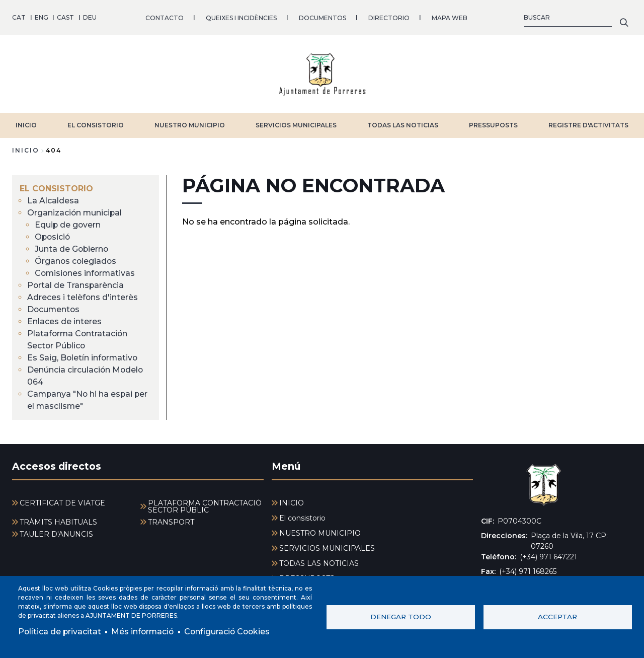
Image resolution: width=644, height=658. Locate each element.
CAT (19, 17)
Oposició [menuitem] (53, 236)
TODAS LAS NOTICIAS (403, 125)
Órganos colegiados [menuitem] (76, 261)
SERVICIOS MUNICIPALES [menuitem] (327, 548)
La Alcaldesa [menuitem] (53, 200)
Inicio (26, 150)
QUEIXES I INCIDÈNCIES (241, 17)
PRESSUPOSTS (493, 125)
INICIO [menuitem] (292, 503)
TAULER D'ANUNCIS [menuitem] (56, 534)
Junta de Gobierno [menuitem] (72, 248)
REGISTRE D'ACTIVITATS (588, 125)
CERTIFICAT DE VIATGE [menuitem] (62, 503)
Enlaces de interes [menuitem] (64, 321)
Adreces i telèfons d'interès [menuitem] (83, 297)
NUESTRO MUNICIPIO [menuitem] (320, 533)
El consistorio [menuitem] (56, 188)
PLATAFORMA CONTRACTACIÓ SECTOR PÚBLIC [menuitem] (205, 506)
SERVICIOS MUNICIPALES (296, 125)
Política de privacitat (60, 632)
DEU (90, 17)
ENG (42, 17)
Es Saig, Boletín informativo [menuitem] (83, 357)
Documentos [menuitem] (54, 309)
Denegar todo (401, 617)
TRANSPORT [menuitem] (171, 522)
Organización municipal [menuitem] (75, 212)
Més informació (144, 632)
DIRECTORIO (389, 17)
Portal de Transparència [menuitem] (76, 285)
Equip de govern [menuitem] (68, 224)
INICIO (26, 125)
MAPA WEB (450, 17)
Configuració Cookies (230, 632)
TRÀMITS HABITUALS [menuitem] (58, 522)
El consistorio (96, 125)
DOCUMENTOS (323, 17)
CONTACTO (165, 17)
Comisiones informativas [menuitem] (86, 273)
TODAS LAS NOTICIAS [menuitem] (319, 563)
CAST (65, 17)
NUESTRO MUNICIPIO (190, 125)
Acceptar (557, 617)
